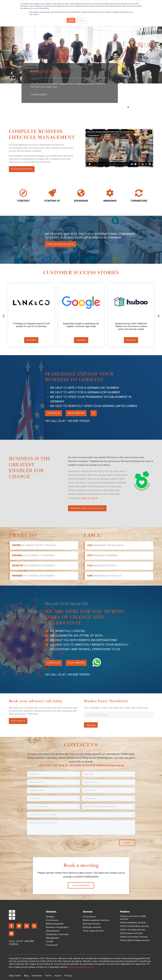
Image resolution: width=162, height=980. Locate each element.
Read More (31, 340)
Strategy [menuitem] (50, 917)
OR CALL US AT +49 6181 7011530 (67, 421)
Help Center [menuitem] (15, 976)
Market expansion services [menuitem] (96, 920)
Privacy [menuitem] (68, 976)
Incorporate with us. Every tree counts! (87, 508)
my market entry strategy (34, 545)
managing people (102, 566)
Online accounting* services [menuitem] (134, 937)
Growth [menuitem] (50, 942)
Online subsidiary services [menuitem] (133, 923)
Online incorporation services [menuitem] (134, 926)
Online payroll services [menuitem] (131, 933)
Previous (12, 73)
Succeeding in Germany (22, 169)
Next (150, 73)
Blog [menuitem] (26, 976)
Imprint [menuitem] (58, 976)
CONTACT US (53, 413)
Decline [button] (82, 20)
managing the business (105, 545)
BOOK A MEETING (76, 413)
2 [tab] (123, 107)
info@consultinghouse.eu (110, 766)
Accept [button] (71, 20)
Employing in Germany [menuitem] (57, 934)
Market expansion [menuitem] (55, 924)
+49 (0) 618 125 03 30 (79, 766)
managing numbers (103, 555)
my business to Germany (33, 555)
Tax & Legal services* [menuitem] (93, 931)
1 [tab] (120, 107)
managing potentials (104, 576)
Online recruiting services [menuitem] (133, 930)
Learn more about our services (61, 244)
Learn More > (39, 95)
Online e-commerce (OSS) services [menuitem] (133, 918)
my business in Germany (34, 566)
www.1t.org (89, 498)
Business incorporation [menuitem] (57, 927)
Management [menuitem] (52, 938)
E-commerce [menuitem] (52, 920)
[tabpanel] (81, 71)
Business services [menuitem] (92, 924)
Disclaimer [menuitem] (37, 976)
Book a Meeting (18, 721)
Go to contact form (81, 885)
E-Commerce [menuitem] (89, 917)
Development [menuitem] (53, 931)
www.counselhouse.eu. (81, 967)
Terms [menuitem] (48, 976)
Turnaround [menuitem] (52, 945)
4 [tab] (128, 107)
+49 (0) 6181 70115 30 (50, 766)
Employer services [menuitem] (92, 927)
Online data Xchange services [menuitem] (135, 940)
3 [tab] (125, 107)
